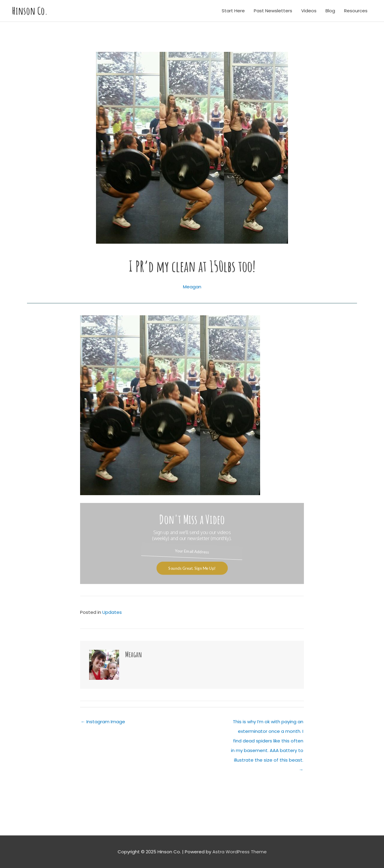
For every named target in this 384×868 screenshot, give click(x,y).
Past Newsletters (273, 11)
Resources (356, 11)
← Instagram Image (103, 722)
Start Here (233, 11)
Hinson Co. (30, 11)
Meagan (192, 287)
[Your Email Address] (192, 551)
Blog (330, 11)
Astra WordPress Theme (240, 852)
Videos (309, 11)
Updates (112, 612)
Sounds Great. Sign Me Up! (192, 568)
